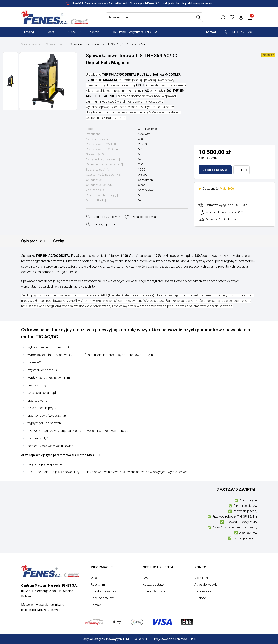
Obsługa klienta (158, 567)
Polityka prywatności (105, 591)
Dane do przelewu (103, 598)
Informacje (102, 567)
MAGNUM (144, 134)
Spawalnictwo (55, 44)
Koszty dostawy (154, 585)
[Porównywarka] (223, 17)
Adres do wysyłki (206, 585)
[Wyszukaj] (199, 17)
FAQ (145, 578)
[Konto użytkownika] (242, 17)
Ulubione (200, 598)
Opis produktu (33, 241)
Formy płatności (154, 591)
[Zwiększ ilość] (247, 170)
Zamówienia (203, 591)
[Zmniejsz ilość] (236, 170)
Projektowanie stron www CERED (175, 639)
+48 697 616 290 (242, 32)
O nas (95, 578)
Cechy (60, 241)
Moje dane (202, 578)
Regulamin (98, 585)
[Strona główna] (55, 17)
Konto (200, 567)
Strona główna (31, 44)
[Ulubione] (232, 17)
